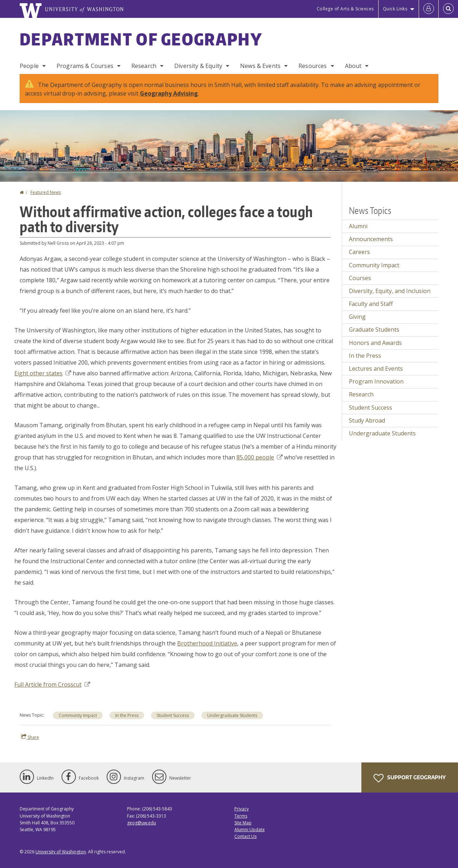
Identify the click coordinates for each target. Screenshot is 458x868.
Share (30, 737)
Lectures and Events (376, 369)
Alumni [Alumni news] (358, 226)
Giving (357, 317)
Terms (241, 816)
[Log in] (429, 9)
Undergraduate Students (232, 715)
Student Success (173, 715)
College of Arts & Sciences (345, 9)
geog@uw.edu (142, 823)
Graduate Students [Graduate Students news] (374, 330)
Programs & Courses (85, 66)
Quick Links (395, 9)
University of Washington (61, 852)
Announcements (371, 239)
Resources (313, 66)
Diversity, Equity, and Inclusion (390, 291)
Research (144, 66)
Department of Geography (141, 39)
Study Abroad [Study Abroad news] (367, 420)
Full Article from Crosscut (52, 684)
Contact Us (245, 836)
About (353, 66)
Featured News (46, 192)
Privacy (242, 809)
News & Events (260, 66)
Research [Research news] (361, 394)
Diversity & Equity (198, 66)
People (29, 66)
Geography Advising (169, 93)
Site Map (243, 823)
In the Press (127, 715)
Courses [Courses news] (360, 278)
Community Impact (78, 715)
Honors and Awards (375, 343)
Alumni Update (250, 830)
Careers (359, 252)
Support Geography (410, 778)
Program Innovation (376, 381)
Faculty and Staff (371, 304)
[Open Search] (448, 9)
